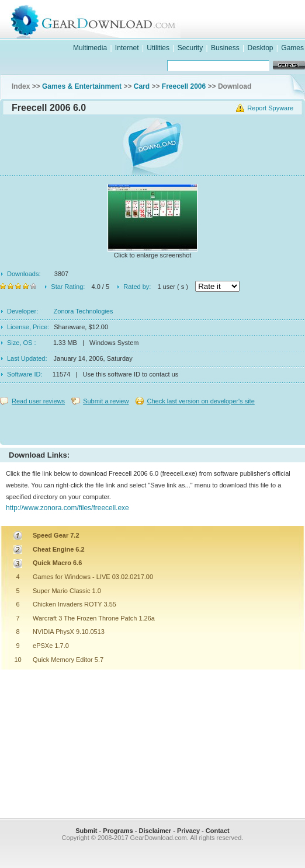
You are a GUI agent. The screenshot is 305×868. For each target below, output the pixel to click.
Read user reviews (38, 401)
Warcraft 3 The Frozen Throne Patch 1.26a (94, 618)
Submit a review (106, 401)
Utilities (158, 48)
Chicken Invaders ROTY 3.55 (74, 604)
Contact (218, 831)
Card (142, 86)
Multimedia (90, 48)
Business (225, 48)
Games (292, 48)
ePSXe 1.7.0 (51, 646)
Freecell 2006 (184, 86)
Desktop (260, 48)
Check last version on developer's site (200, 401)
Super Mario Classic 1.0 (67, 591)
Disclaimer (155, 831)
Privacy (188, 831)
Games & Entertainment (82, 86)
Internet (127, 48)
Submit (86, 831)
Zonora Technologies (84, 311)
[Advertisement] (152, 422)
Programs (118, 831)
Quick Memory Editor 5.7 (68, 660)
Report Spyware (270, 108)
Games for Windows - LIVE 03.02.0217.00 (93, 577)
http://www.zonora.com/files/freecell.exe (67, 508)
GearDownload (164, 20)
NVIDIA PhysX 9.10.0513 (69, 632)
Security (190, 48)
